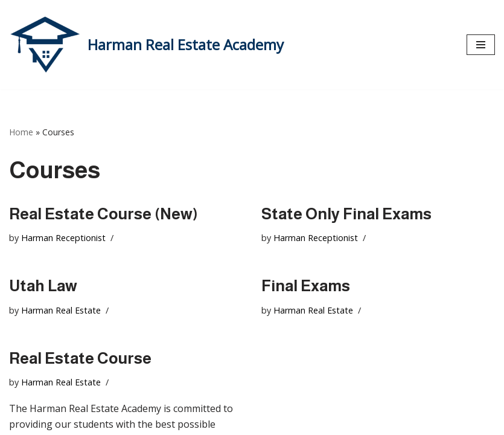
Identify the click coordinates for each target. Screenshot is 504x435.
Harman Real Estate (61, 310)
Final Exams (306, 285)
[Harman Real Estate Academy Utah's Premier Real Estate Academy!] (146, 45)
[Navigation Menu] (481, 45)
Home (21, 132)
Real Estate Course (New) (104, 214)
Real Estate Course (80, 358)
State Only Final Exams (346, 214)
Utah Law (43, 285)
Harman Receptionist (63, 238)
